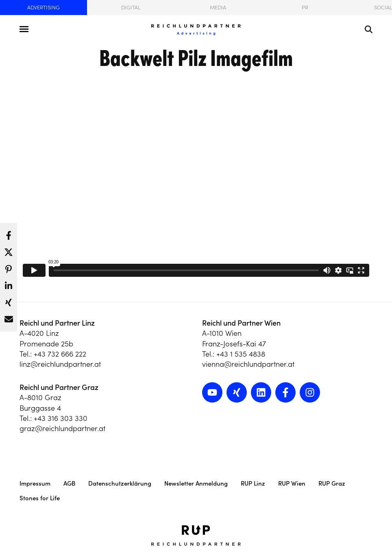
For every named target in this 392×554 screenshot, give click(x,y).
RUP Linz (253, 483)
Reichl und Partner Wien (241, 323)
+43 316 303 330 (61, 418)
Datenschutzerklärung (120, 483)
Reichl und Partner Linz (57, 323)
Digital (131, 8)
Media (218, 8)
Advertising (44, 8)
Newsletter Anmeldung (196, 483)
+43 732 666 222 (60, 354)
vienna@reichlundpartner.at (248, 364)
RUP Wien (292, 483)
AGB (69, 483)
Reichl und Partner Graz (59, 387)
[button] (9, 233)
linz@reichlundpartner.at (60, 364)
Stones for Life (40, 498)
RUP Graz (332, 483)
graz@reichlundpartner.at (62, 428)
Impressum (35, 483)
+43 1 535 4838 (241, 354)
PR (305, 8)
